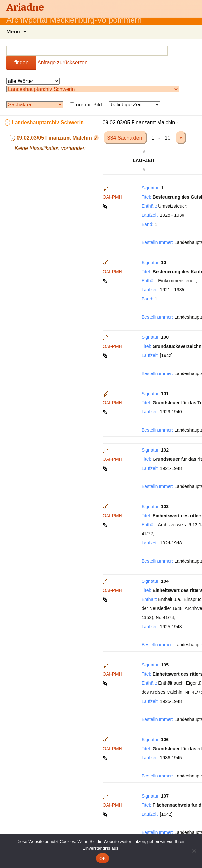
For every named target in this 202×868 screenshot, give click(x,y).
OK (102, 858)
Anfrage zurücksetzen (63, 62)
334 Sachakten (126, 138)
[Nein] (194, 851)
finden (21, 62)
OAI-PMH (112, 197)
